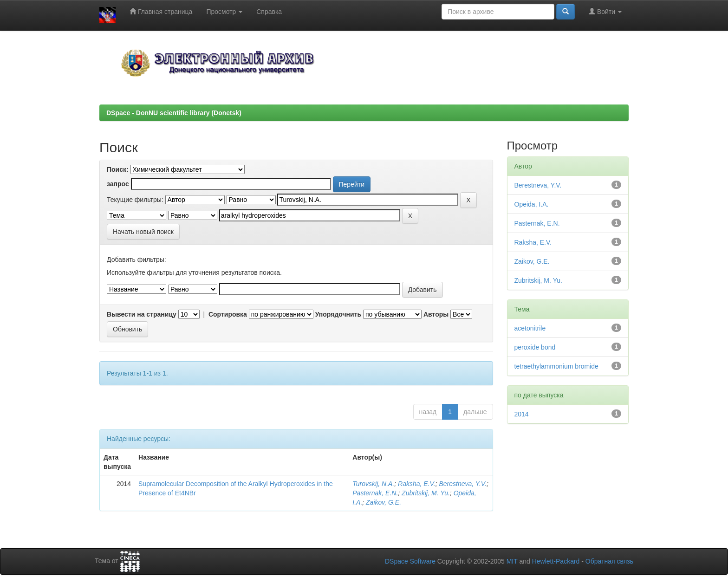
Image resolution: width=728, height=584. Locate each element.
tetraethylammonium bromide (556, 366)
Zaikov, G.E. (383, 502)
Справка (269, 12)
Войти (605, 11)
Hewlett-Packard (556, 561)
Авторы (436, 314)
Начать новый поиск (143, 232)
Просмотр (224, 12)
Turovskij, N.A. (373, 484)
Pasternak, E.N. (375, 493)
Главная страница (161, 11)
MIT (512, 561)
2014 (522, 414)
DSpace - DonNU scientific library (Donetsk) (174, 113)
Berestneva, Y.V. (463, 484)
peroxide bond (535, 347)
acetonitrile (530, 328)
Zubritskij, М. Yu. (426, 493)
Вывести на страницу (142, 314)
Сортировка (228, 314)
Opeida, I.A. (532, 204)
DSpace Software (410, 561)
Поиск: (118, 169)
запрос (118, 184)
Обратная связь (609, 561)
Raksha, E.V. (417, 484)
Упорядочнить (338, 314)
